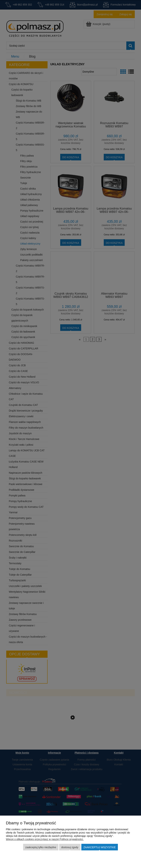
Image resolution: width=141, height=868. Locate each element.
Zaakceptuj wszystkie (100, 847)
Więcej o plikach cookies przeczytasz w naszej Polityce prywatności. (45, 839)
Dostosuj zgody (70, 847)
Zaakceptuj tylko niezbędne (41, 847)
